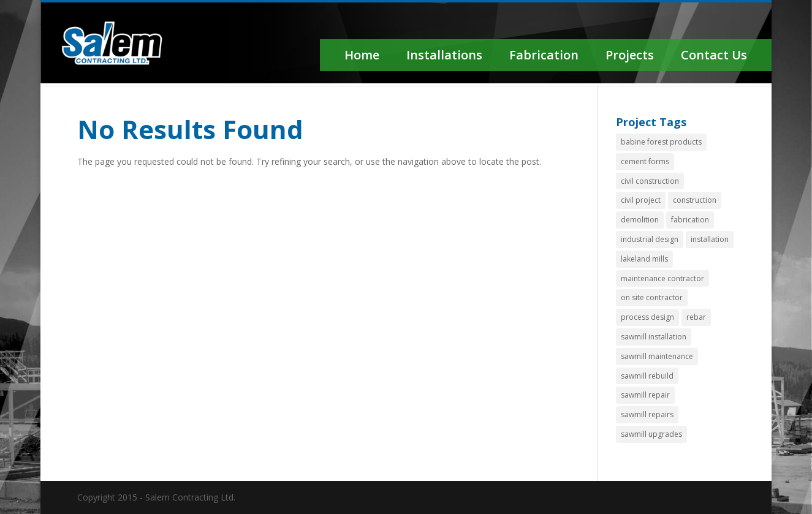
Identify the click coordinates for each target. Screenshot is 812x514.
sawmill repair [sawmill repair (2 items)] (645, 395)
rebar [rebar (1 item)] (696, 317)
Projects (630, 55)
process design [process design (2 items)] (647, 317)
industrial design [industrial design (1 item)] (650, 239)
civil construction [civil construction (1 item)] (650, 181)
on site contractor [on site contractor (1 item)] (652, 297)
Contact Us (714, 55)
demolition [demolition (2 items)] (640, 220)
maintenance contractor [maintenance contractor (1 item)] (662, 278)
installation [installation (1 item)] (710, 239)
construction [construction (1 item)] (695, 200)
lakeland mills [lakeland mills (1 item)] (644, 259)
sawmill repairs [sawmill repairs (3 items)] (647, 414)
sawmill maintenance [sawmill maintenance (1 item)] (657, 356)
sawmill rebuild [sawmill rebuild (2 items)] (647, 376)
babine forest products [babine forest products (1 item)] (661, 142)
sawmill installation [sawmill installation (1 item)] (654, 337)
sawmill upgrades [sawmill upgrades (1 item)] (651, 434)
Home (362, 55)
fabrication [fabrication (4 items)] (690, 220)
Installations (444, 55)
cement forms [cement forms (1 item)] (645, 161)
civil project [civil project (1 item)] (641, 200)
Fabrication (544, 55)
